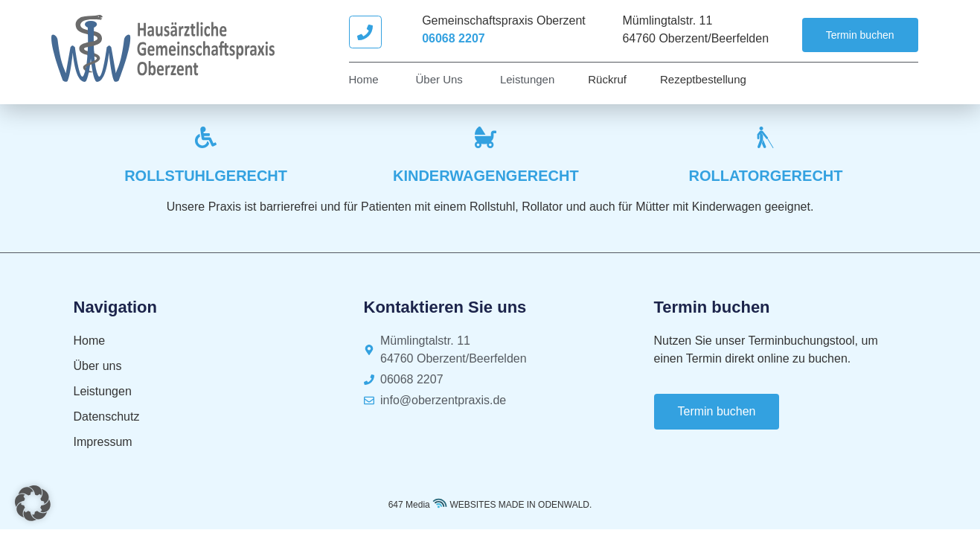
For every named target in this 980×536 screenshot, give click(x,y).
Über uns (439, 79)
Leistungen (527, 79)
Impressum (103, 442)
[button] (33, 503)
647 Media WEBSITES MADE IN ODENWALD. (490, 505)
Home (364, 79)
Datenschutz (107, 417)
